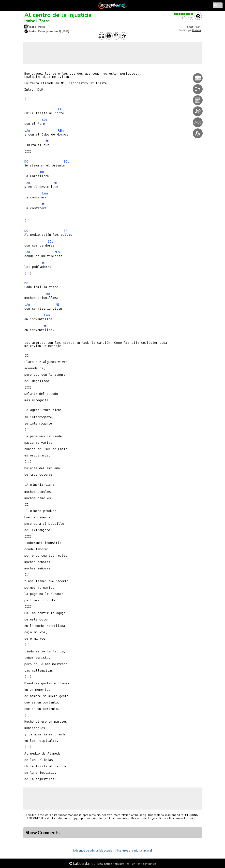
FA (60, 109)
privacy (119, 864)
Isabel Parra (37, 21)
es (128, 864)
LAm (27, 131)
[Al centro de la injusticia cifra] (133, 850)
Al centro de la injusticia (58, 15)
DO (26, 161)
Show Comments (43, 833)
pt (139, 864)
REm (61, 131)
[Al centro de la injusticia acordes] (94, 850)
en (134, 864)
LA (26, 410)
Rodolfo (197, 30)
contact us (150, 864)
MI (48, 141)
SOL (45, 120)
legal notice (105, 864)
